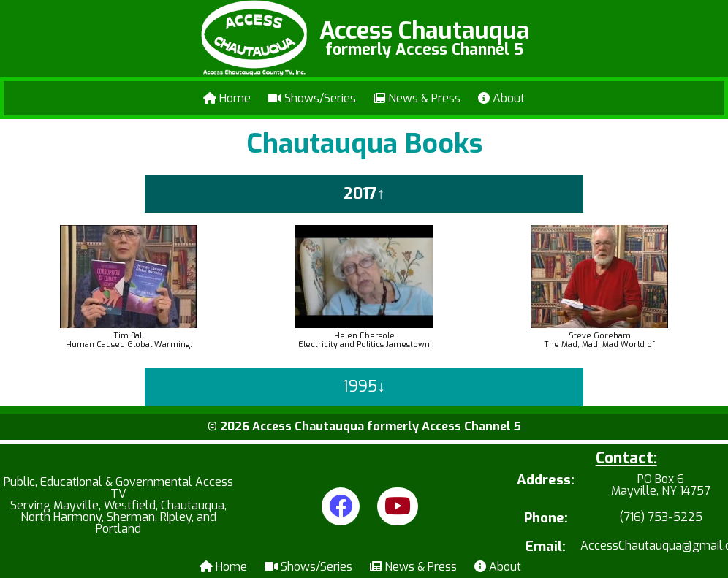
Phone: (546, 518)
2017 (360, 194)
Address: (546, 481)
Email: (546, 547)
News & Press (417, 98)
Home (227, 98)
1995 (360, 387)
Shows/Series (312, 98)
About (501, 98)
